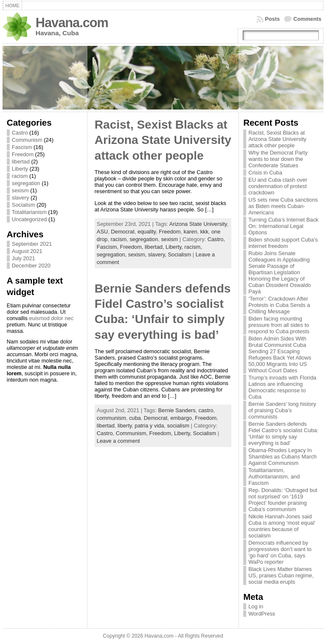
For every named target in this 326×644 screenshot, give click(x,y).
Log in (256, 606)
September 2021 (32, 244)
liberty (125, 426)
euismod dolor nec (51, 318)
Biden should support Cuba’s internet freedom (283, 243)
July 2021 (24, 258)
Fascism (22, 147)
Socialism (24, 205)
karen (191, 232)
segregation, (112, 255)
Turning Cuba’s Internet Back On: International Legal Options (283, 226)
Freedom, (132, 247)
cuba (135, 418)
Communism (27, 140)
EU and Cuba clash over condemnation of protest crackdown (278, 186)
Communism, (133, 433)
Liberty (20, 169)
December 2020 (31, 266)
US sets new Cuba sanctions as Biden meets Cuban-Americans (283, 206)
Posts (272, 19)
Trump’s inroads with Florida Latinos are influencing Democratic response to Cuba (282, 387)
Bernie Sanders (177, 410)
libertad (21, 162)
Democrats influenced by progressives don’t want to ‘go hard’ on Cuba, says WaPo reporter (280, 552)
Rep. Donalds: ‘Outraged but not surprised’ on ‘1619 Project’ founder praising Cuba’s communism (283, 500)
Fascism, (108, 247)
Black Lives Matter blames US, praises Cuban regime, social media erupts (281, 575)
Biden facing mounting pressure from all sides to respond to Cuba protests (279, 325)
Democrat (122, 232)
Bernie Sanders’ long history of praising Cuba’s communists (282, 410)
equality (147, 232)
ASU (102, 232)
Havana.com (72, 23)
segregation (26, 183)
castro (206, 410)
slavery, (158, 255)
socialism (178, 426)
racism (20, 176)
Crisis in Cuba (265, 173)
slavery (21, 198)
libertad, (155, 247)
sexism (20, 190)
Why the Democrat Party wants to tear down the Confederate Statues (278, 159)
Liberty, (175, 247)
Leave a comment (118, 441)
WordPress (262, 614)
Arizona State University (198, 224)
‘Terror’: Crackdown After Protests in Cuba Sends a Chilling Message (279, 305)
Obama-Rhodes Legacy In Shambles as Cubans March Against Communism (282, 457)
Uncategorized (30, 219)
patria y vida (149, 426)
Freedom (23, 154)
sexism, (138, 255)
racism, (193, 247)
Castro (20, 133)
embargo (181, 418)
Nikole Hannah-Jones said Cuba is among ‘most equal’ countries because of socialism (282, 526)
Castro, (216, 239)
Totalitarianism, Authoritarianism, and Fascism (274, 477)
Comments (307, 19)
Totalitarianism (29, 212)
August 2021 (27, 251)
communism (111, 418)
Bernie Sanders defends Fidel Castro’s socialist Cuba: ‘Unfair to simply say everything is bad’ (283, 433)
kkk (204, 232)
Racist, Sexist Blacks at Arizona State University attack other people (163, 140)
